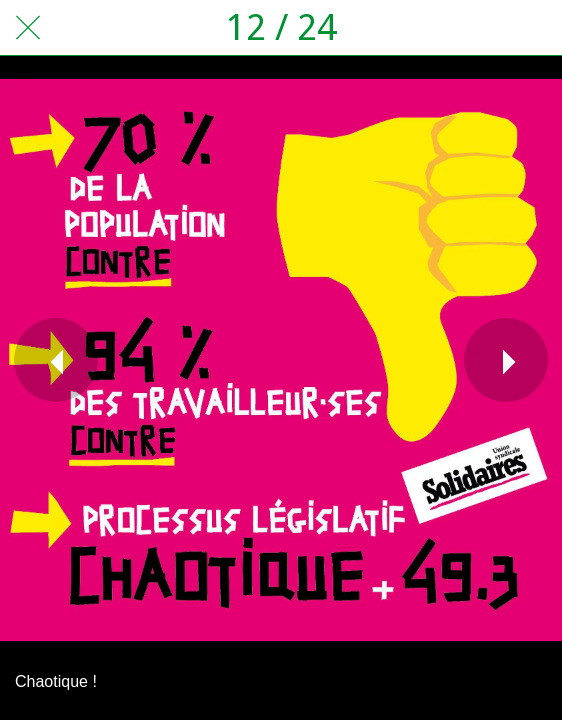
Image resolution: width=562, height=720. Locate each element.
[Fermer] (28, 28)
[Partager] (482, 28)
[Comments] (534, 28)
